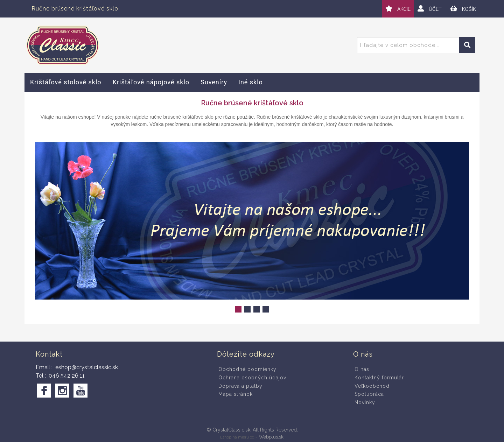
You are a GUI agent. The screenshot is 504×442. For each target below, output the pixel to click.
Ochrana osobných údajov (252, 378)
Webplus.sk (271, 437)
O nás (362, 369)
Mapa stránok (236, 394)
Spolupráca (369, 394)
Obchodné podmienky (247, 369)
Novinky (365, 402)
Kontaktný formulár (379, 378)
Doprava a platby (240, 386)
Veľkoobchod (372, 386)
